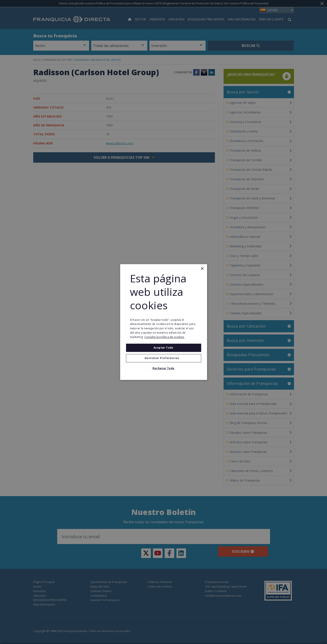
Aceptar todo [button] (163, 348)
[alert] (163, 322)
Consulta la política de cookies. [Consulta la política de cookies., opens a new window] (164, 337)
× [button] (202, 269)
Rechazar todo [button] (163, 368)
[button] (164, 358)
